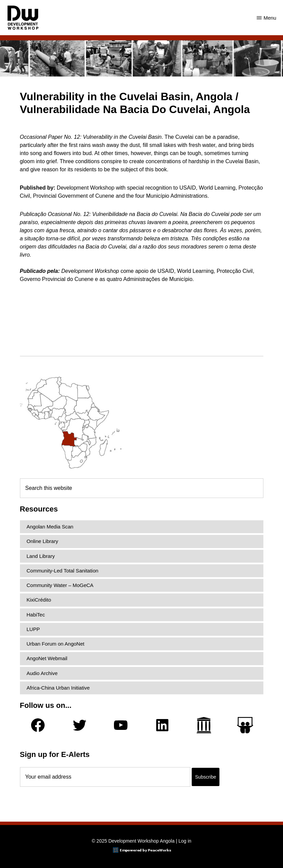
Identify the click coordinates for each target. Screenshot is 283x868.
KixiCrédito (39, 600)
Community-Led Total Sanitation (63, 571)
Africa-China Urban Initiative (58, 688)
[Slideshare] (245, 725)
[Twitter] (79, 725)
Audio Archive (42, 673)
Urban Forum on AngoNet (56, 644)
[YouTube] (121, 725)
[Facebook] (38, 725)
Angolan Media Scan (50, 527)
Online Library (42, 541)
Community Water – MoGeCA (60, 585)
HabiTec (36, 615)
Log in (185, 841)
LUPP (33, 629)
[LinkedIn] (162, 725)
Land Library (41, 556)
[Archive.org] (204, 725)
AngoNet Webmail (47, 658)
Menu (270, 18)
